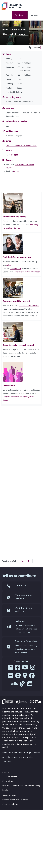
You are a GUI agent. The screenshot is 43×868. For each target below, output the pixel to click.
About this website (10, 777)
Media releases (8, 781)
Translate (36, 48)
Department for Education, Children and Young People (21, 788)
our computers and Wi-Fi (29, 305)
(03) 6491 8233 (12, 155)
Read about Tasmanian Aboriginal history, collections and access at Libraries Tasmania (21, 757)
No (29, 561)
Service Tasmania (9, 795)
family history (15, 268)
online (9, 265)
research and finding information (27, 272)
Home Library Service (11, 228)
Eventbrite (17, 171)
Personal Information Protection (15, 800)
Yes (22, 561)
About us (6, 772)
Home (5, 29)
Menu (35, 15)
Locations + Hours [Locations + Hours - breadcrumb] (18, 29)
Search (20, 15)
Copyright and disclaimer (12, 804)
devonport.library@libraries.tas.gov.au (21, 145)
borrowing (34, 224)
